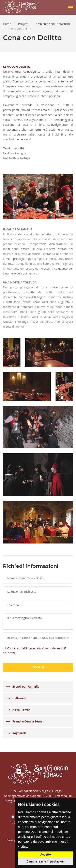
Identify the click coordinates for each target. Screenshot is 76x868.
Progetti (24, 24)
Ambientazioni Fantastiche (53, 24)
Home (7, 24)
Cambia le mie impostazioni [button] (45, 861)
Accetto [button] (46, 855)
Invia (38, 667)
